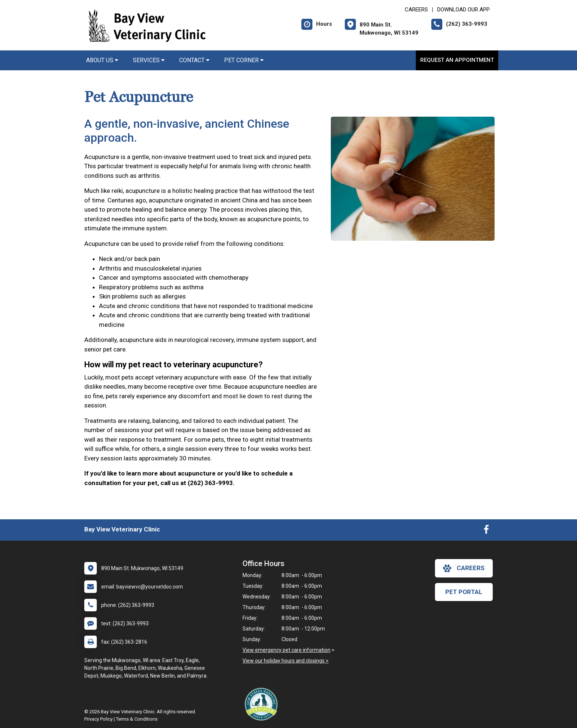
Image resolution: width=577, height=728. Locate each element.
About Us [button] (102, 60)
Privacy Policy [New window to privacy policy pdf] (98, 719)
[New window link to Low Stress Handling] (263, 704)
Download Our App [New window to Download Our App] (463, 10)
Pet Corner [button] (244, 60)
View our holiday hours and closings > (286, 661)
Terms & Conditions (137, 719)
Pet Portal (464, 592)
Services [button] (149, 60)
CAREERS (416, 10)
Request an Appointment (457, 60)
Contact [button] (194, 60)
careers (464, 568)
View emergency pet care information (286, 650)
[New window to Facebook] (486, 531)
